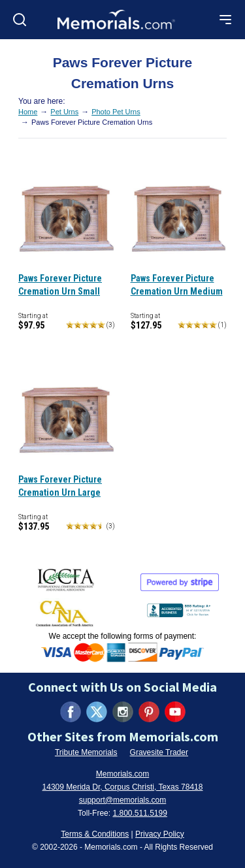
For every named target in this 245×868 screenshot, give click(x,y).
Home (28, 112)
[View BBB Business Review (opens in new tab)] (180, 608)
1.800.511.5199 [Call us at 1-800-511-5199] (139, 813)
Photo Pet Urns (116, 112)
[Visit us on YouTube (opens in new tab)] (175, 712)
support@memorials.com (123, 800)
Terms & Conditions (95, 834)
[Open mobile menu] (225, 20)
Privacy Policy (160, 834)
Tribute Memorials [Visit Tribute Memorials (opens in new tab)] (86, 752)
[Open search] (20, 20)
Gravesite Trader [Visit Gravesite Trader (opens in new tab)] (159, 752)
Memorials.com (122, 774)
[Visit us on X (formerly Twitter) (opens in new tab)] (97, 712)
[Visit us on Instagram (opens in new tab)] (123, 712)
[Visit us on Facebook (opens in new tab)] (71, 712)
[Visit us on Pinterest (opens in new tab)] (149, 712)
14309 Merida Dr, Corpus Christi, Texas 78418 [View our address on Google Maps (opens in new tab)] (123, 787)
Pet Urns (64, 112)
